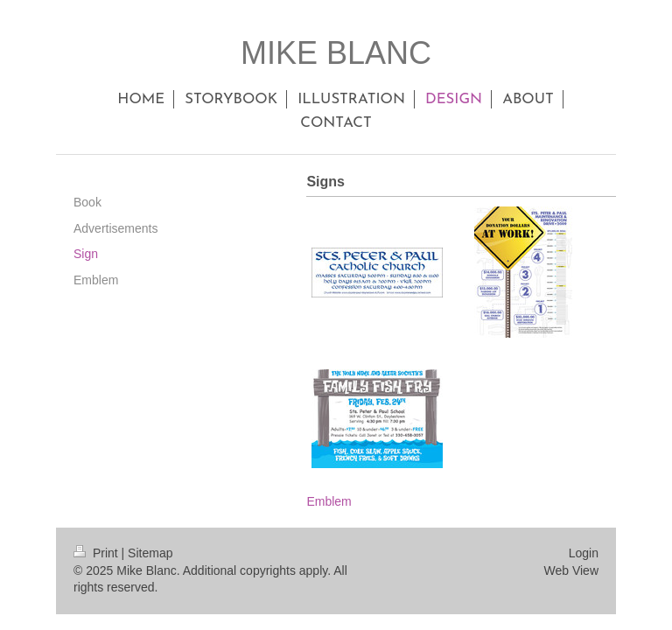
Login (584, 553)
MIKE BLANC (336, 53)
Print (98, 553)
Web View (571, 570)
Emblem (329, 501)
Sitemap (150, 553)
